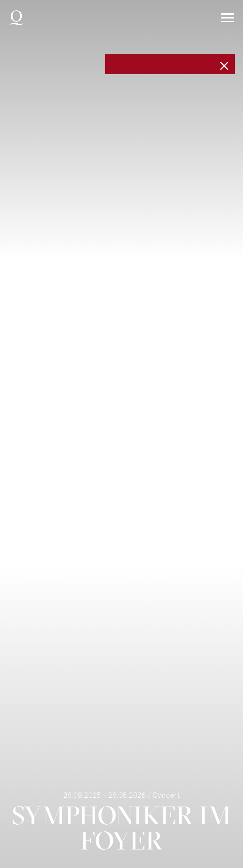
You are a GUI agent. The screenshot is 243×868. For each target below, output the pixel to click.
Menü (227, 18)
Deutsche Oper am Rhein (16, 18)
